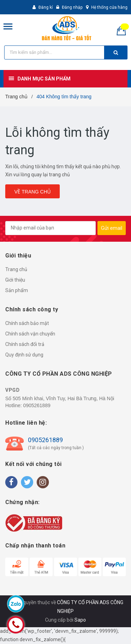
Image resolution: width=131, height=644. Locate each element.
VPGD (12, 390)
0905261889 (37, 405)
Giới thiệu (15, 280)
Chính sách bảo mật (27, 323)
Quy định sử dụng (24, 355)
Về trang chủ (32, 192)
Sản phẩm (17, 290)
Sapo (80, 620)
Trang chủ (16, 269)
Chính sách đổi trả (25, 344)
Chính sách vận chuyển (30, 334)
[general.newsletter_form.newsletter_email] (50, 228)
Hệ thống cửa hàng (109, 7)
